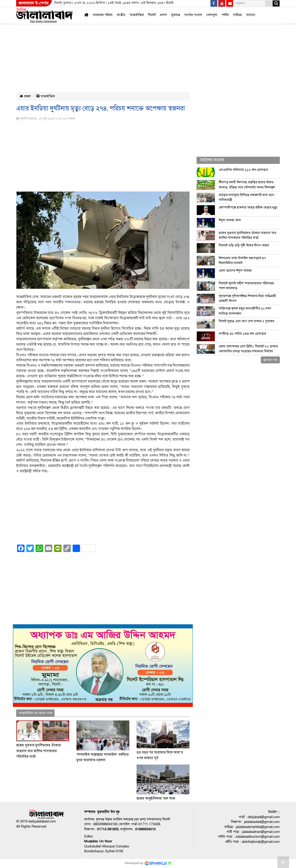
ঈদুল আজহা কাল (230, 220)
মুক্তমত (176, 15)
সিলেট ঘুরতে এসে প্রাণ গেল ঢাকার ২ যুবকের (246, 321)
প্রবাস (163, 15)
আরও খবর (270, 360)
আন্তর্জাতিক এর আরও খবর (35, 713)
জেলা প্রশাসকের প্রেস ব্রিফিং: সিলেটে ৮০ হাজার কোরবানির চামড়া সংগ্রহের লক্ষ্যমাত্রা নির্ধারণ (248, 349)
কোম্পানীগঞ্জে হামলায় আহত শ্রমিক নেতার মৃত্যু (248, 207)
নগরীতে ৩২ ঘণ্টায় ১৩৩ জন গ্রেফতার (242, 334)
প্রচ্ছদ (25, 96)
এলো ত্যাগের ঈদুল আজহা (235, 270)
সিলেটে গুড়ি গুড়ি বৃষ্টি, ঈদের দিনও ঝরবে (244, 245)
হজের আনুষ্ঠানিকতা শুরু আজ (156, 798)
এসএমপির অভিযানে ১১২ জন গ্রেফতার (243, 170)
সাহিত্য (237, 15)
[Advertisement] (139, 34)
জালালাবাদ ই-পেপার (33, 3)
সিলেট (152, 15)
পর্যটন (225, 15)
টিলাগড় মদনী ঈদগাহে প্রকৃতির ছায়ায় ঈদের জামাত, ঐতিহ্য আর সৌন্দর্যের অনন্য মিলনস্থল (247, 185)
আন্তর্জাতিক (137, 15)
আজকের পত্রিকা (103, 15)
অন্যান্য (251, 15)
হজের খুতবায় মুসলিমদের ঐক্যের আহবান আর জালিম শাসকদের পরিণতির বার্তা (39, 751)
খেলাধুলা (212, 15)
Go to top (283, 862)
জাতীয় (121, 15)
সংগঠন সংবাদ (193, 15)
